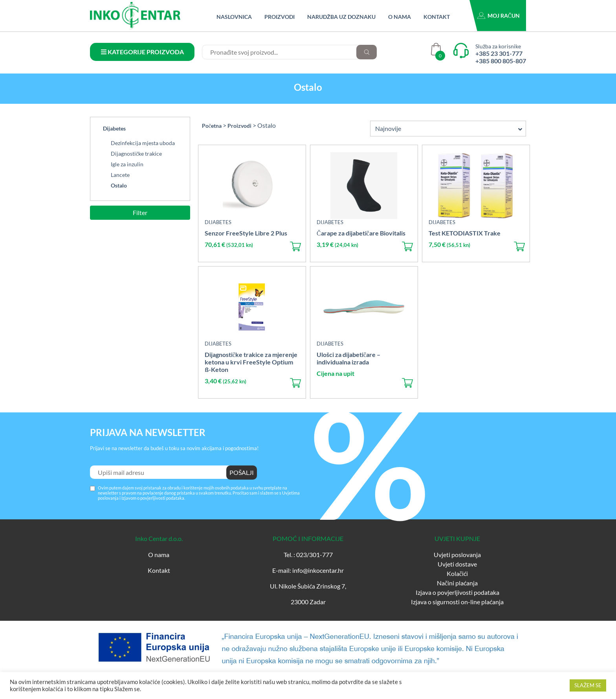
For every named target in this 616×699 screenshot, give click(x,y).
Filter (140, 212)
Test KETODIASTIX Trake (465, 233)
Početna (212, 126)
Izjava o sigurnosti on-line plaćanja (457, 602)
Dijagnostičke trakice (136, 154)
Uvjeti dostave (457, 564)
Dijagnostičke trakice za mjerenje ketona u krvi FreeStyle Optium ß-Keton (251, 362)
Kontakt (437, 17)
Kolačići (457, 573)
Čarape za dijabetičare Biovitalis (361, 233)
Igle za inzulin (127, 164)
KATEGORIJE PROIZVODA (142, 52)
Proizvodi (280, 17)
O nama (400, 17)
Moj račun (504, 16)
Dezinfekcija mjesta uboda (143, 143)
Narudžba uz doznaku (341, 17)
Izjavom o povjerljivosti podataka (153, 498)
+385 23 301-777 (499, 53)
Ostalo (119, 185)
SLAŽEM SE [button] (588, 685)
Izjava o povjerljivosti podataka (457, 592)
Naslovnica (234, 17)
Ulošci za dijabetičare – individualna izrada (348, 358)
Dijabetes (114, 128)
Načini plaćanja (457, 583)
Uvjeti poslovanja (457, 555)
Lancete (120, 175)
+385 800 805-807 (501, 61)
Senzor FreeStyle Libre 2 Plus (246, 233)
